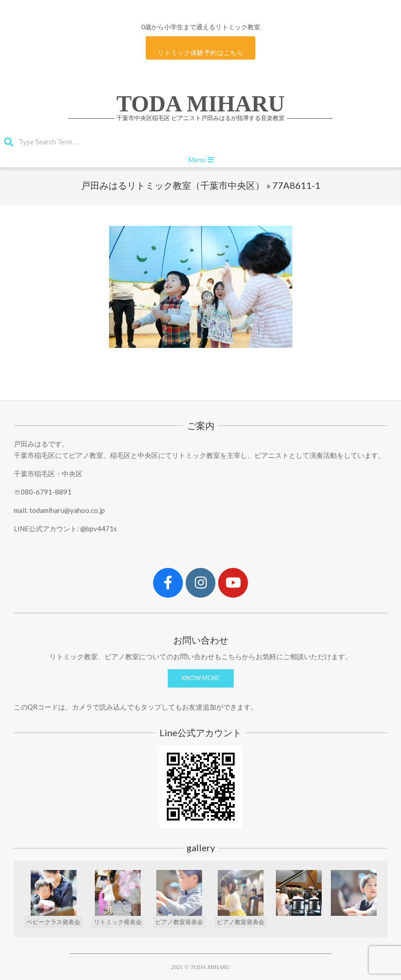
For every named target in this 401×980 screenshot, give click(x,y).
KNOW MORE (201, 678)
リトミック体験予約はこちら (200, 52)
